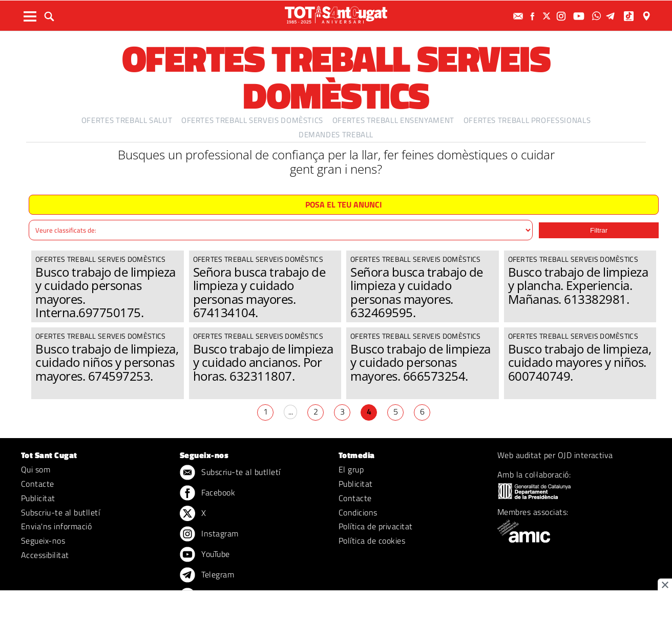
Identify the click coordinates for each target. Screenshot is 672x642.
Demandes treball (336, 134)
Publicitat (38, 498)
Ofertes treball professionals (527, 120)
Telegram (207, 575)
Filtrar (599, 230)
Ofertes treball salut (127, 120)
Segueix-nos (43, 541)
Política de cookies (372, 541)
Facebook (207, 493)
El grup (351, 469)
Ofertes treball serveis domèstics (252, 120)
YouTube (205, 555)
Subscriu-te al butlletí (60, 512)
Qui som (36, 469)
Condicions (358, 512)
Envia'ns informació (56, 526)
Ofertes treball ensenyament (393, 120)
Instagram (209, 534)
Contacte (38, 484)
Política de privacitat (376, 526)
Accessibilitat (45, 555)
